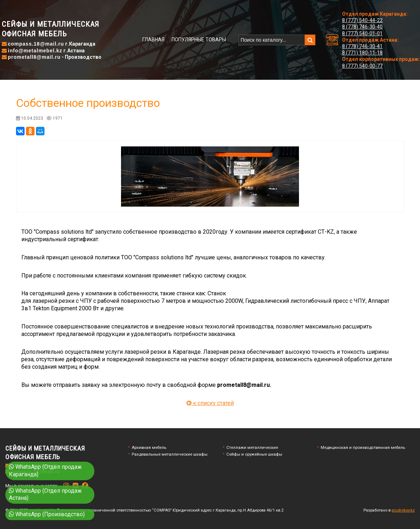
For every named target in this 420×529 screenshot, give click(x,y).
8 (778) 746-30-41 (362, 46)
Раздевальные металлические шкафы (170, 454)
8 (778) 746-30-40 (362, 27)
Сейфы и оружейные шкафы (254, 454)
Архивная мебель (149, 447)
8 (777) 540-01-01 (362, 33)
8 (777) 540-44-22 (362, 20)
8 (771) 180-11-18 (362, 53)
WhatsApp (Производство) (47, 514)
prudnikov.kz (403, 510)
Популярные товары (199, 40)
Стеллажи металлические (252, 447)
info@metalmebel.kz (35, 51)
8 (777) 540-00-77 (362, 66)
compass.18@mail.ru (36, 44)
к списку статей (210, 403)
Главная (153, 40)
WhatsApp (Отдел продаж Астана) (45, 494)
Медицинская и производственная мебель (363, 447)
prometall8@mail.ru (34, 57)
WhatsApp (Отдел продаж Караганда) (45, 471)
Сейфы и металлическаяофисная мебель (51, 29)
